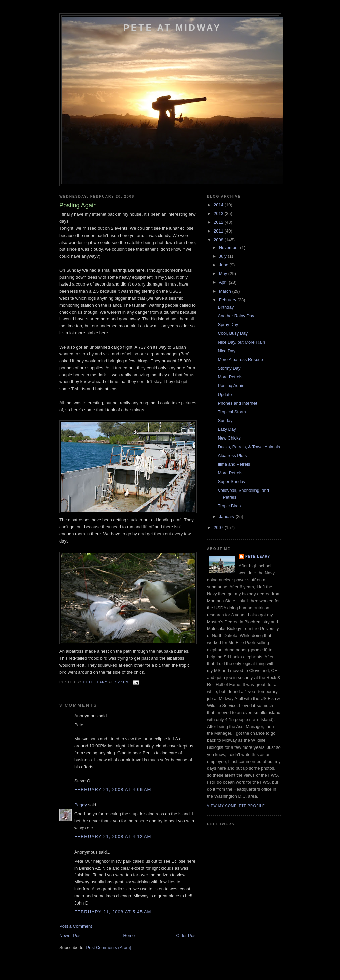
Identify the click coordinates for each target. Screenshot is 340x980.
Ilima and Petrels (234, 464)
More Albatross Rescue (240, 359)
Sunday (225, 421)
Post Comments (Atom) (109, 948)
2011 (219, 231)
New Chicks (229, 438)
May (224, 274)
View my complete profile (236, 806)
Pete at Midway (172, 28)
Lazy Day (227, 429)
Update (225, 394)
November (230, 247)
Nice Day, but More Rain (241, 342)
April (224, 282)
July (223, 256)
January (227, 517)
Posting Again (231, 386)
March (226, 291)
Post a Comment (76, 926)
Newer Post (71, 936)
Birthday (226, 307)
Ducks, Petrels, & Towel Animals (249, 447)
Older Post (187, 936)
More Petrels (230, 377)
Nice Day (226, 351)
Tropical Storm (232, 412)
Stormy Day (229, 368)
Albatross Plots (232, 455)
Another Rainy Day (236, 316)
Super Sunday (231, 482)
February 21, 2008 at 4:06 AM (113, 790)
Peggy (81, 805)
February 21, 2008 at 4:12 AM (113, 837)
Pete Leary (258, 556)
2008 (219, 240)
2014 (219, 205)
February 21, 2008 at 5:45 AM (113, 912)
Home (129, 936)
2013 (219, 214)
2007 (219, 528)
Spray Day (228, 325)
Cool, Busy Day (233, 333)
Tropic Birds (229, 506)
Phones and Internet (237, 403)
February (228, 300)
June (224, 265)
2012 (219, 222)
